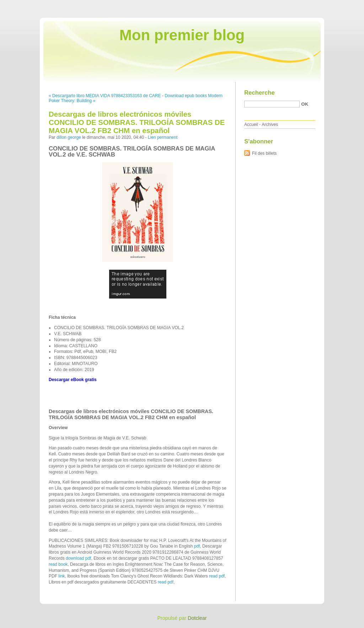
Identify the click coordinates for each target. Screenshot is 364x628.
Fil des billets (264, 153)
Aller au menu (308, 5)
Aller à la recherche (343, 5)
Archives (270, 125)
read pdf (217, 576)
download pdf (78, 558)
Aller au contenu (277, 5)
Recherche (259, 93)
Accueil (251, 125)
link (61, 576)
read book (58, 564)
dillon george (69, 137)
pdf (197, 546)
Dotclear (197, 618)
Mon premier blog (182, 35)
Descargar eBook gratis (73, 380)
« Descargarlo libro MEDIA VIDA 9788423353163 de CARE (105, 96)
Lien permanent (163, 137)
